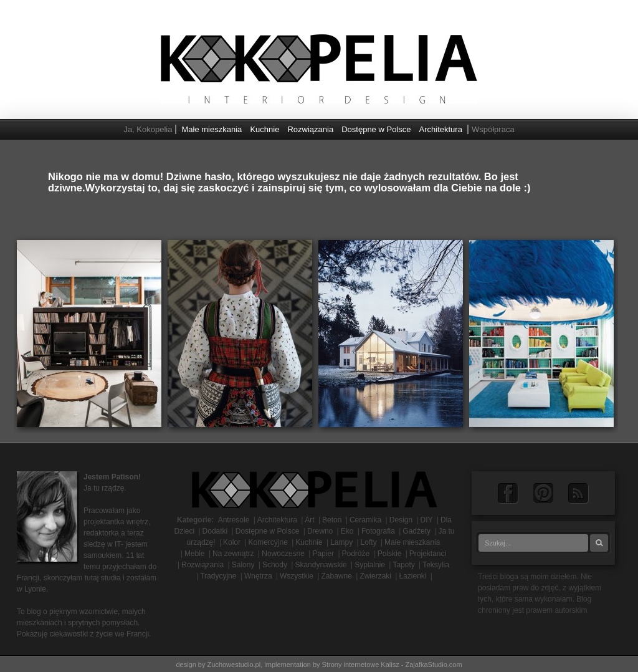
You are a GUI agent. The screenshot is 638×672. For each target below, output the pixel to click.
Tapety (403, 565)
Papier (323, 554)
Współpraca (493, 129)
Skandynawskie (321, 565)
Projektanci (428, 554)
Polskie (390, 554)
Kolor (232, 542)
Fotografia (378, 531)
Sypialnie (370, 565)
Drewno (320, 531)
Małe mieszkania (212, 129)
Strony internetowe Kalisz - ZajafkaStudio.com (392, 665)
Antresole (234, 520)
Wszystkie (297, 576)
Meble (195, 554)
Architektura (441, 129)
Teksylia (436, 565)
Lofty (369, 542)
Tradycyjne (218, 576)
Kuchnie (264, 129)
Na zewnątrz (233, 554)
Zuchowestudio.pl (234, 665)
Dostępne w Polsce (376, 129)
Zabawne (336, 576)
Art (309, 520)
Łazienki (412, 576)
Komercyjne (268, 542)
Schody (275, 565)
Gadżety (417, 531)
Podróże (356, 554)
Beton (332, 520)
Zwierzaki (375, 576)
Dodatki (215, 531)
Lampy (341, 542)
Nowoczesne (283, 554)
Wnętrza (258, 576)
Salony (243, 565)
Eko (347, 531)
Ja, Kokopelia (148, 129)
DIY (427, 520)
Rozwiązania (310, 129)
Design (401, 520)
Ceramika (365, 520)
